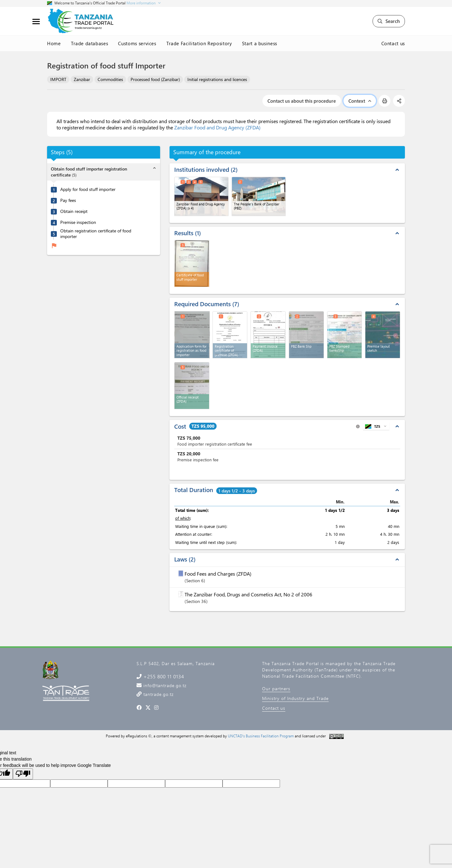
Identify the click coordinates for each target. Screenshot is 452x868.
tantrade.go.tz (158, 694)
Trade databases (90, 43)
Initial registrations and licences (217, 79)
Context (360, 101)
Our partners (276, 689)
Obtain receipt (74, 211)
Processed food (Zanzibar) (155, 79)
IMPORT (58, 79)
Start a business (260, 43)
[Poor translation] (23, 774)
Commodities (110, 79)
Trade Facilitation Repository (199, 43)
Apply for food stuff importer (88, 189)
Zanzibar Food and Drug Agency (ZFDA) (217, 127)
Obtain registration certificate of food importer (96, 234)
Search (389, 21)
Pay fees (68, 200)
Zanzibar (82, 79)
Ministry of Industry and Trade (295, 698)
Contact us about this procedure (302, 101)
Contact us (393, 43)
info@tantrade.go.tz (164, 685)
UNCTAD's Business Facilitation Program (261, 736)
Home (54, 43)
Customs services (137, 43)
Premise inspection (78, 222)
